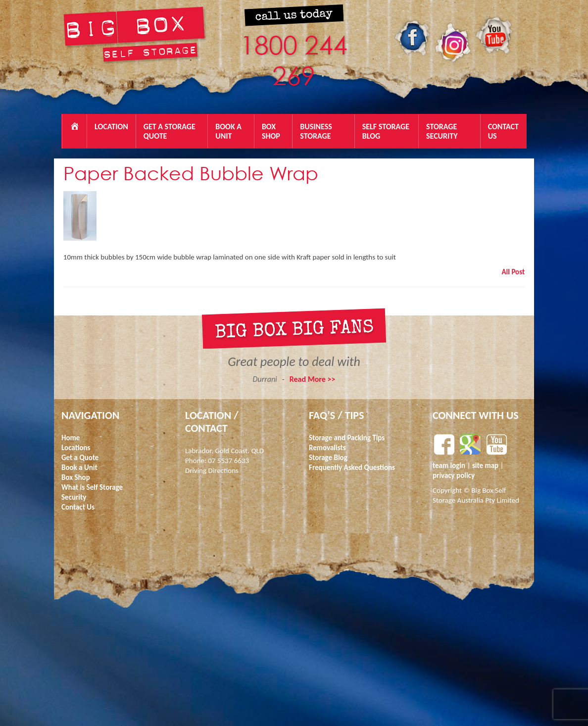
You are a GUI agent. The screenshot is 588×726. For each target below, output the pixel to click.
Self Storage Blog (386, 131)
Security (74, 497)
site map (485, 466)
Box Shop (271, 131)
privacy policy (454, 475)
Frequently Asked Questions (352, 467)
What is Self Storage (92, 487)
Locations (76, 448)
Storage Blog (328, 458)
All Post (514, 272)
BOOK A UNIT (228, 131)
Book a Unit (79, 467)
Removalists (327, 448)
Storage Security (442, 131)
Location (111, 127)
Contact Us (503, 131)
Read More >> (313, 379)
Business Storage (316, 131)
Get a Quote (80, 458)
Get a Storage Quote (170, 131)
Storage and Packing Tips (347, 438)
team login (450, 466)
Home (71, 438)
